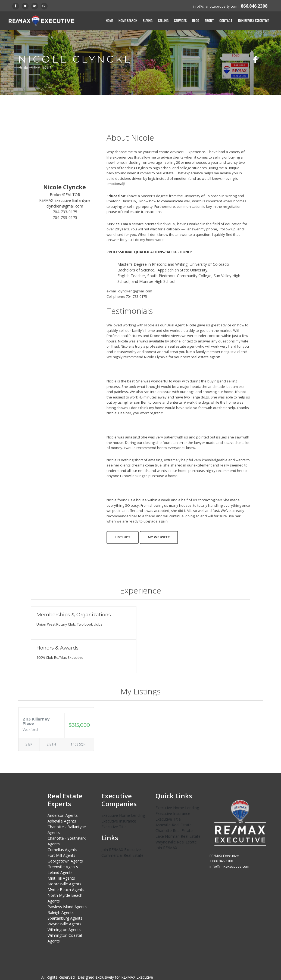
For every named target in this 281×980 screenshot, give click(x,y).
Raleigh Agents (61, 912)
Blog (196, 21)
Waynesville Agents (64, 924)
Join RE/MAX (166, 847)
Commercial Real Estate (122, 855)
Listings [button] (123, 537)
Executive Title (114, 827)
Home (109, 21)
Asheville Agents (62, 821)
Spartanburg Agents (65, 918)
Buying (148, 21)
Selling (163, 21)
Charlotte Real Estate (174, 830)
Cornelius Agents (62, 850)
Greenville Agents (63, 867)
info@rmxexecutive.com (229, 866)
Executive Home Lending (123, 815)
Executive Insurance (119, 821)
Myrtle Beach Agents (66, 890)
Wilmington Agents (64, 930)
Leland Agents (60, 872)
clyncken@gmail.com (65, 206)
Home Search (128, 21)
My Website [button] (159, 537)
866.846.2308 (254, 6)
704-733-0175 (65, 212)
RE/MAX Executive (137, 977)
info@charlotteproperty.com (215, 6)
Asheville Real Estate (174, 825)
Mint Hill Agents (61, 878)
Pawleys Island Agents (67, 907)
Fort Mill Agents (61, 855)
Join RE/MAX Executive (253, 21)
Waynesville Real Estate (176, 842)
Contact (226, 21)
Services (180, 21)
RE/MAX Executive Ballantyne (65, 200)
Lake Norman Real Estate (178, 836)
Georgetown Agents (65, 861)
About (209, 21)
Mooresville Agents (64, 884)
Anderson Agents (63, 815)
